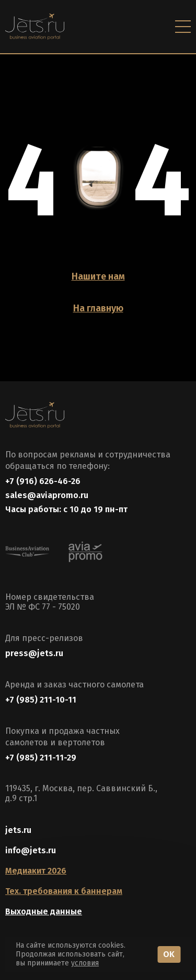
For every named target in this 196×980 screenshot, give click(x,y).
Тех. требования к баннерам (64, 891)
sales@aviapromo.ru (47, 495)
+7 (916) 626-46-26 (43, 481)
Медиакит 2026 (36, 871)
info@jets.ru (31, 850)
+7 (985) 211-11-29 (41, 758)
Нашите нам (98, 276)
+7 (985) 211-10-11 (41, 700)
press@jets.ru (34, 653)
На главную (98, 308)
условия (85, 963)
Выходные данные (44, 911)
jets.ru (18, 830)
